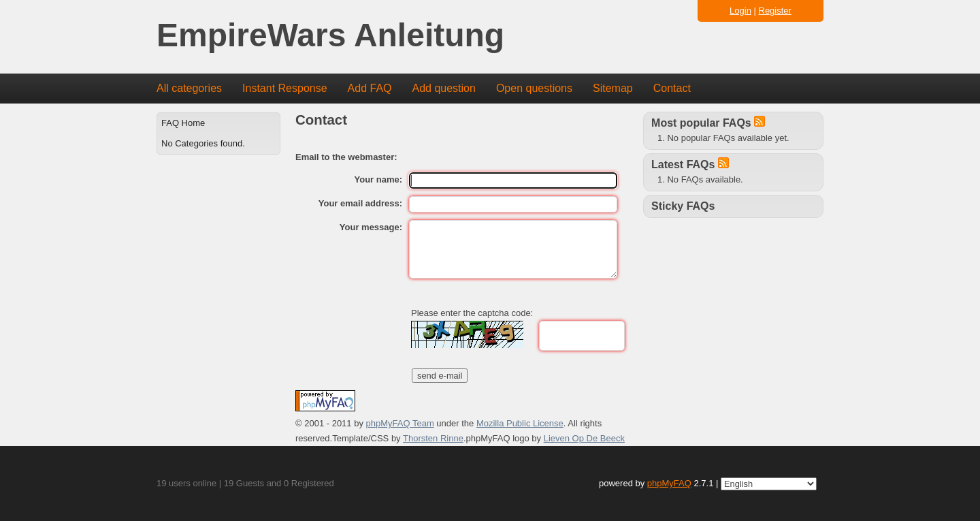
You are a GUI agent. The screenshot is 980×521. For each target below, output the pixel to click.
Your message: (371, 227)
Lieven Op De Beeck (584, 438)
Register (775, 11)
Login (740, 11)
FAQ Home (183, 123)
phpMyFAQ (669, 483)
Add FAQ (370, 88)
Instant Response (285, 88)
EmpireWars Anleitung (330, 36)
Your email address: (360, 203)
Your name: (379, 179)
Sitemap (613, 88)
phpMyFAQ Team (400, 423)
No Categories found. (203, 143)
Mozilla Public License (520, 423)
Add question (444, 88)
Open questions (534, 88)
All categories (189, 88)
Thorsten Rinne (433, 438)
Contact (672, 88)
